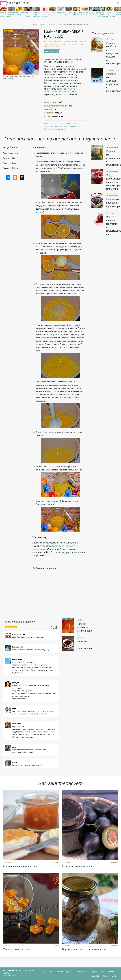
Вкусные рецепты (117, 14)
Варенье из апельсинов (54, 129)
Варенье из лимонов (28, 15)
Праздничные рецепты (77, 14)
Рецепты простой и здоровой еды (15, 3)
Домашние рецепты (93, 14)
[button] (118, 3)
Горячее (59, 972)
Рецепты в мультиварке (4, 15)
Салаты (95, 976)
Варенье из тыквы (85, 14)
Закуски (94, 972)
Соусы (105, 976)
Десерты (70, 972)
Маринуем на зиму (20, 14)
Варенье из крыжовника (109, 15)
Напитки (113, 972)
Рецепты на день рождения (101, 15)
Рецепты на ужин (52, 14)
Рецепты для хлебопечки (36, 15)
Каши (103, 972)
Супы (114, 976)
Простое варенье (72, 126)
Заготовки (82, 972)
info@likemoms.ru (9, 976)
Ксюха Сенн (49, 124)
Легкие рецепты (69, 14)
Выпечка (48, 972)
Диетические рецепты (12, 14)
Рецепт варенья (52, 51)
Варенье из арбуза (44, 15)
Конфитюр (60, 13)
